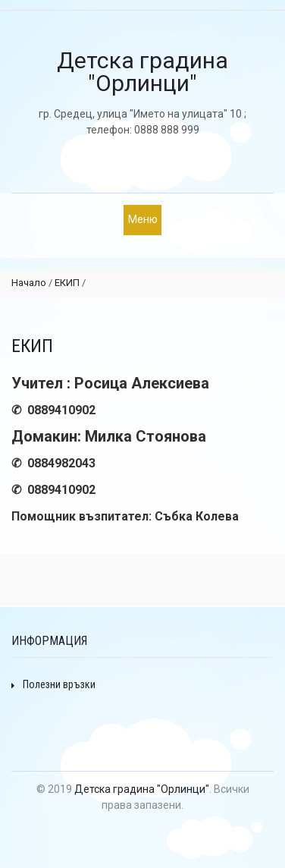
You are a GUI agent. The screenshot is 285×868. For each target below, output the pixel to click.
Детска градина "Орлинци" (142, 789)
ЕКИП (67, 283)
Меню (143, 219)
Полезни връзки (53, 684)
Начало (29, 283)
